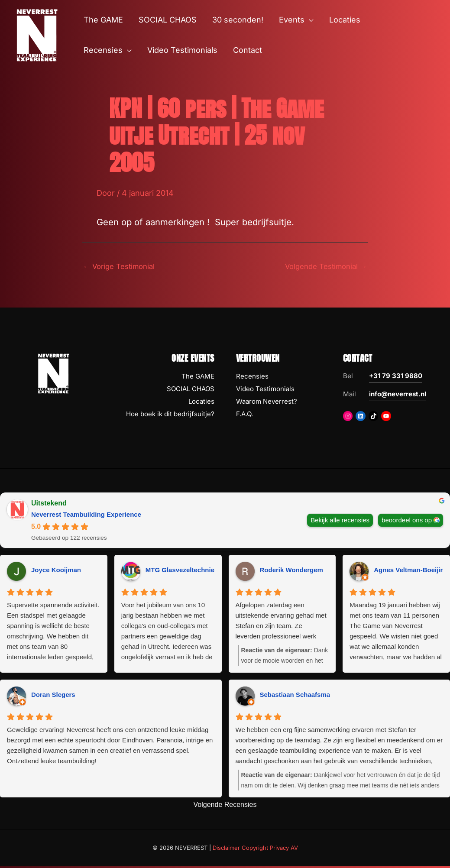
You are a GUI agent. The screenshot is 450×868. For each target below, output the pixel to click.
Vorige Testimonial (122, 267)
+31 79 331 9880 (396, 377)
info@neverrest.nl (398, 396)
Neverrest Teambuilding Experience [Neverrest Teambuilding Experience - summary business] (86, 516)
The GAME (198, 378)
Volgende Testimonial (322, 267)
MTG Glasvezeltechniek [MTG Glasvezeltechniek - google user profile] (182, 571)
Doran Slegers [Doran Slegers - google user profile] (53, 696)
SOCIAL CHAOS (191, 390)
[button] (309, 20)
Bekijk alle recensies (340, 521)
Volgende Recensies (225, 806)
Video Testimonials (265, 390)
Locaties (201, 403)
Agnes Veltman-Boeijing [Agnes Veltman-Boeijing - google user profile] (411, 571)
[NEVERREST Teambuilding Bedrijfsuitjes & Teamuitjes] (37, 34)
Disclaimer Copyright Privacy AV (255, 849)
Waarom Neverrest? (267, 403)
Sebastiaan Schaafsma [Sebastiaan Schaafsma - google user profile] (295, 696)
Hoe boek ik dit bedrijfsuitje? (170, 415)
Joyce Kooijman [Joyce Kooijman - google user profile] (56, 571)
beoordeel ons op (407, 521)
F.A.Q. (244, 415)
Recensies (252, 378)
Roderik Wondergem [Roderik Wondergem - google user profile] (291, 571)
